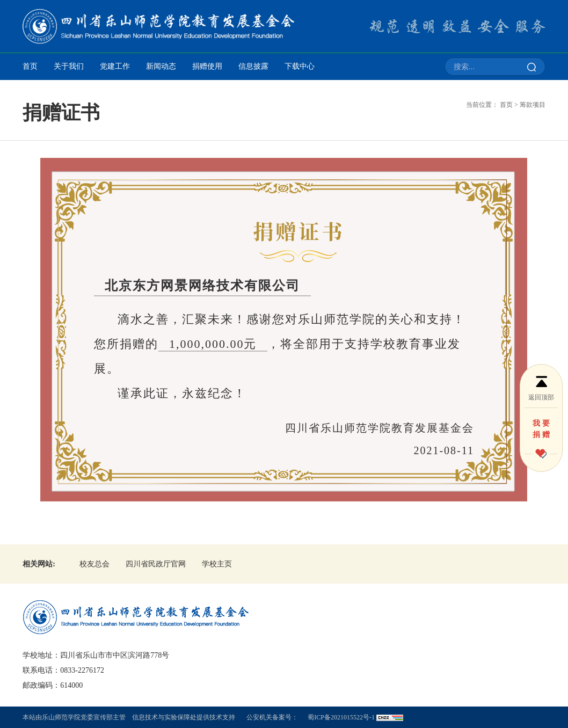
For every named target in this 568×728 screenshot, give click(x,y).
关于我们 (69, 66)
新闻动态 (161, 66)
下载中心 (300, 66)
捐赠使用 (207, 66)
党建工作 (115, 66)
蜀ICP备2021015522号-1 (341, 717)
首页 (30, 66)
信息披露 (253, 66)
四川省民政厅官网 (156, 564)
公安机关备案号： (272, 717)
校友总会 (94, 564)
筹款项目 (533, 105)
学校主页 (217, 564)
